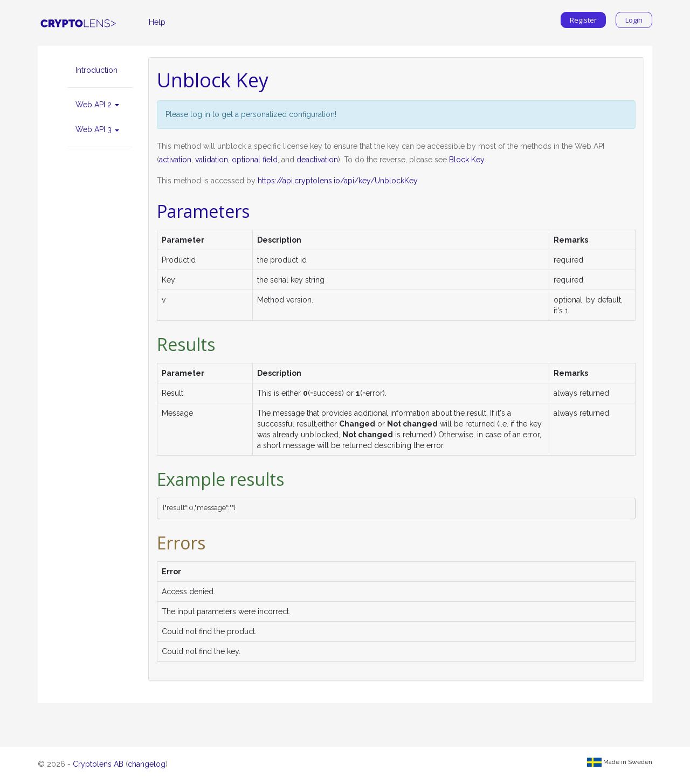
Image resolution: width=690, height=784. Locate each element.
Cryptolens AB (98, 764)
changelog (147, 764)
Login (634, 20)
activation (175, 160)
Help (157, 22)
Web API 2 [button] (97, 105)
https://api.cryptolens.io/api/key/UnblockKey (338, 181)
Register (583, 20)
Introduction (96, 70)
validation (212, 160)
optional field (255, 160)
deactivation (317, 160)
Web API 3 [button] (97, 129)
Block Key (467, 160)
